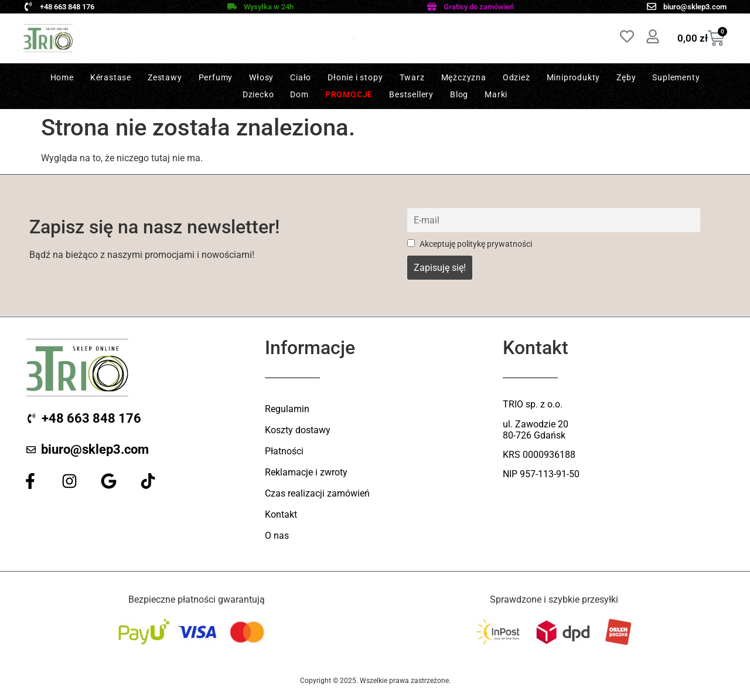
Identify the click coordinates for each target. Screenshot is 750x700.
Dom (299, 94)
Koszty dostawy (298, 430)
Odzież (517, 77)
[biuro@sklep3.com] (652, 6)
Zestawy (165, 77)
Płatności (284, 451)
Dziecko (258, 94)
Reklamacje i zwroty (306, 472)
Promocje (349, 94)
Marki (496, 94)
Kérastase (111, 77)
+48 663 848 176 (67, 7)
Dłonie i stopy (355, 77)
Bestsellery (411, 94)
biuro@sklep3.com (695, 7)
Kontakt (281, 514)
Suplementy (676, 77)
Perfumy (216, 77)
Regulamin (287, 409)
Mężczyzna (464, 77)
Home (62, 77)
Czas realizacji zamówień (317, 493)
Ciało (301, 77)
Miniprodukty (574, 77)
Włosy (261, 77)
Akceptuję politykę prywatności (470, 244)
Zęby (626, 77)
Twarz (412, 77)
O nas (277, 536)
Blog (459, 94)
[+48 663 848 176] (28, 6)
